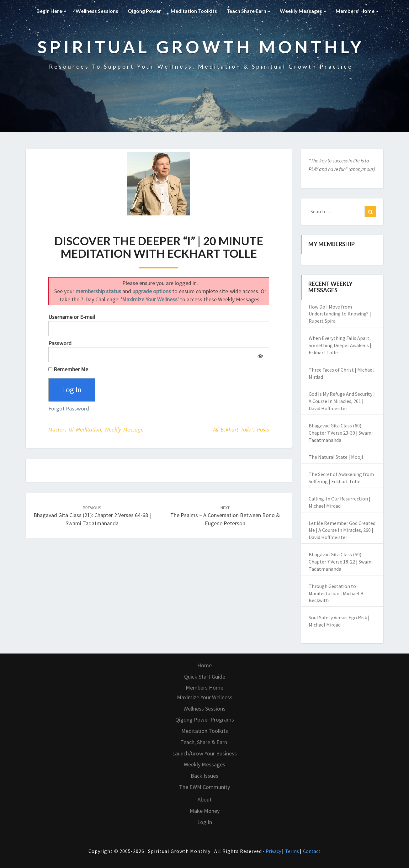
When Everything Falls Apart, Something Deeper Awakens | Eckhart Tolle (340, 345)
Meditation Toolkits (194, 11)
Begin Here (51, 11)
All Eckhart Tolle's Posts (241, 429)
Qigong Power (144, 11)
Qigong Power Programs (205, 720)
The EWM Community (204, 787)
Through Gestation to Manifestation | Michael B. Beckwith (337, 593)
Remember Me (68, 369)
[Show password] (259, 355)
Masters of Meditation (75, 429)
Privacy (274, 851)
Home (204, 665)
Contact (312, 851)
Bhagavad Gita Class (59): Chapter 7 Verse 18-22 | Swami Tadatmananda (341, 562)
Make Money (205, 811)
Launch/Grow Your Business (204, 753)
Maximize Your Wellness (205, 697)
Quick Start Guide (205, 677)
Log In (205, 822)
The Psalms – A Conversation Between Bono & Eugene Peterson (225, 516)
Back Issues (204, 776)
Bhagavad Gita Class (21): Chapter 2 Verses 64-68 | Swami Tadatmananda (92, 516)
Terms (292, 851)
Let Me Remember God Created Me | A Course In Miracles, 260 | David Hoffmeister (342, 530)
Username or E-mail (72, 317)
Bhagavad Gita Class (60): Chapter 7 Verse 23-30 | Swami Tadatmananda (341, 433)
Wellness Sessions (97, 11)
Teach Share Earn (248, 11)
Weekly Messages (303, 11)
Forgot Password (69, 408)
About (205, 799)
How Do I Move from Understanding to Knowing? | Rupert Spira (340, 314)
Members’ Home (357, 11)
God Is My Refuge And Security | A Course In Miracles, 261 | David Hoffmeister (342, 401)
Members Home (204, 688)
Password (60, 343)
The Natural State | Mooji (336, 457)
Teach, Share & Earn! (205, 742)
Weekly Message (124, 429)
